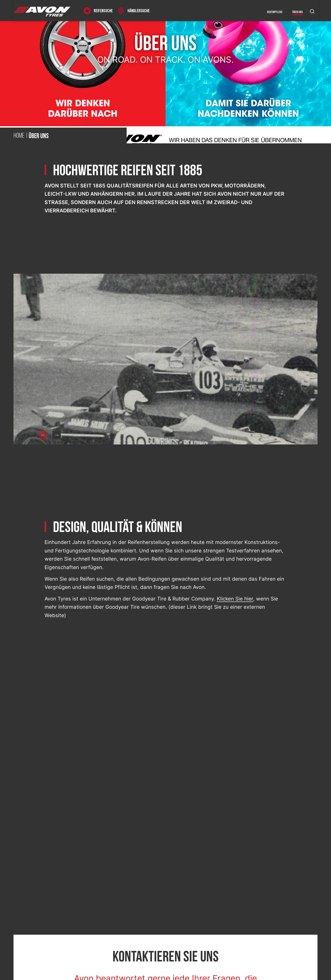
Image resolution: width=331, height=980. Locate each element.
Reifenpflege (275, 12)
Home (19, 136)
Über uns (298, 12)
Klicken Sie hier (235, 599)
